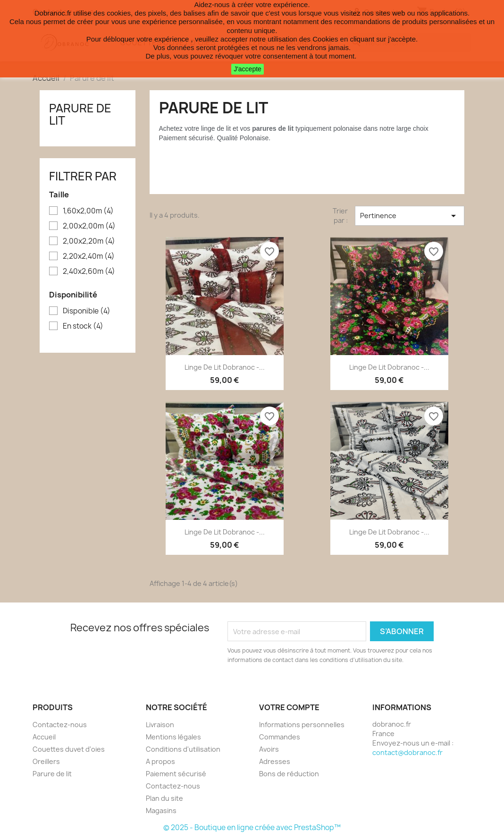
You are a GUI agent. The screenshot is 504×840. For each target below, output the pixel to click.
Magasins (161, 810)
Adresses (275, 761)
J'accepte (248, 69)
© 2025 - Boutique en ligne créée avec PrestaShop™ (252, 827)
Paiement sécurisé (176, 774)
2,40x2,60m (89, 272)
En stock (83, 326)
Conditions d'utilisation (183, 749)
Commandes (280, 737)
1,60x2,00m (88, 211)
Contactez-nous (60, 725)
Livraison (160, 725)
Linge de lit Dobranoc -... (225, 367)
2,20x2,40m (89, 256)
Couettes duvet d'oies (69, 749)
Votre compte (289, 707)
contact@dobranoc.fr (407, 752)
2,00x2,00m (89, 226)
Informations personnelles (302, 725)
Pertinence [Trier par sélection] (410, 216)
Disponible (87, 311)
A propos (160, 761)
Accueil (44, 737)
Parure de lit (80, 114)
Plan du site (164, 798)
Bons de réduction (289, 774)
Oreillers (46, 761)
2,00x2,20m (89, 241)
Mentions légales (173, 737)
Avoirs (269, 749)
